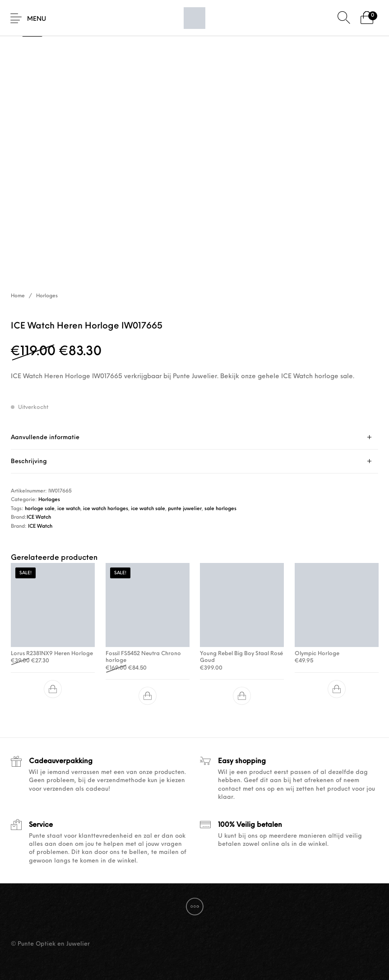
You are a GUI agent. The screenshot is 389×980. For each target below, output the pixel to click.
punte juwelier (185, 509)
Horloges (47, 296)
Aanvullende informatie (45, 438)
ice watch (69, 509)
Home (18, 296)
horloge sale (40, 509)
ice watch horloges (106, 509)
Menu (37, 19)
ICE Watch (39, 518)
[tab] (194, 438)
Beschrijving (29, 462)
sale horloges (220, 509)
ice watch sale (148, 509)
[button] (53, 689)
